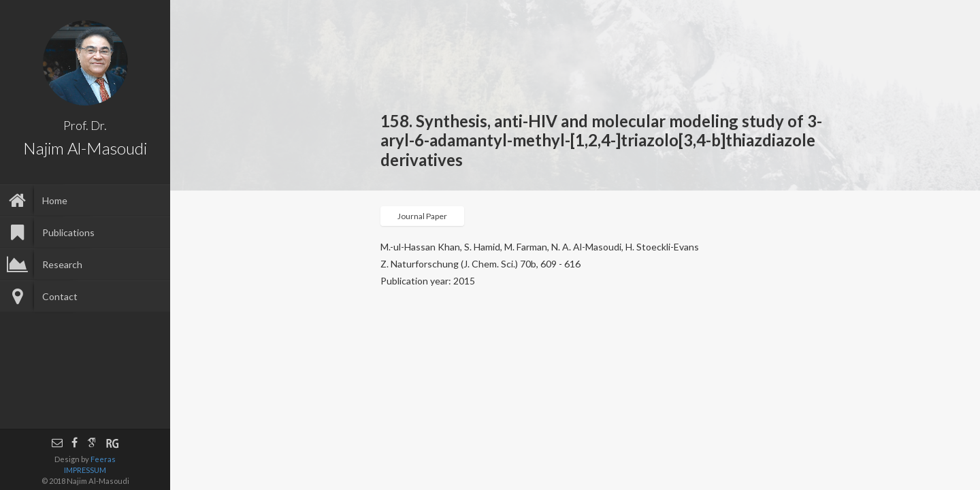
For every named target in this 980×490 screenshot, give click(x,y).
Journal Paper (422, 216)
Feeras (103, 459)
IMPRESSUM (85, 470)
